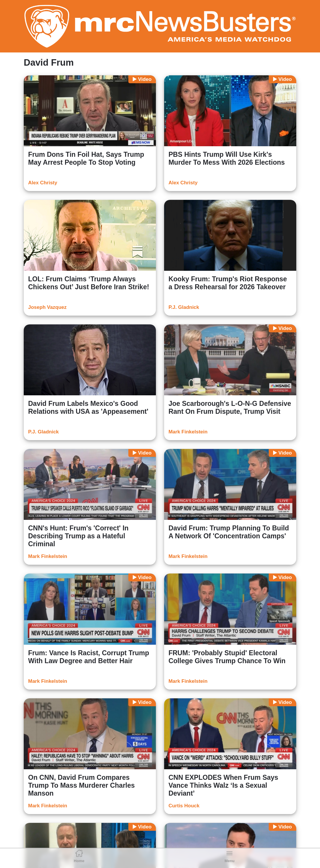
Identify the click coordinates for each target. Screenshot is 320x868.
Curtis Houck (184, 806)
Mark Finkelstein (188, 432)
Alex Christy (43, 183)
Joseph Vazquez (47, 307)
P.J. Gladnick (184, 307)
